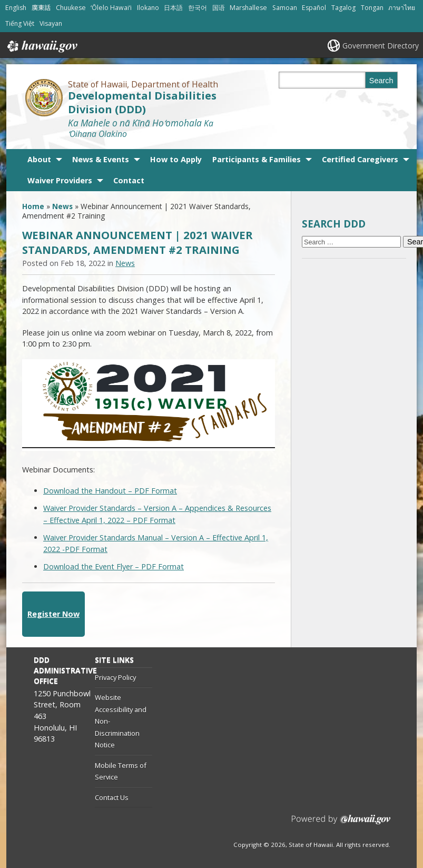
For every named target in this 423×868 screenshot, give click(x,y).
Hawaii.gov (41, 46)
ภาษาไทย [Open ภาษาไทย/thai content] (402, 8)
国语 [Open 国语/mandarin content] (219, 8)
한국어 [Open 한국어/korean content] (198, 8)
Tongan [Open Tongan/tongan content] (372, 8)
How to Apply (176, 159)
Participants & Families (257, 159)
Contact (129, 180)
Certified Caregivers (360, 159)
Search (381, 81)
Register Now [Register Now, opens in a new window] (53, 614)
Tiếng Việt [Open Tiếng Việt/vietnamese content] (20, 23)
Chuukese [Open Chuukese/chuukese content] (71, 8)
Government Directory (381, 46)
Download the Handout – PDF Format (110, 491)
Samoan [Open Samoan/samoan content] (285, 8)
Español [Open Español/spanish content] (314, 8)
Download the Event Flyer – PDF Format (114, 566)
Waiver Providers (60, 180)
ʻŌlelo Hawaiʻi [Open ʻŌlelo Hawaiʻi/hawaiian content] (111, 8)
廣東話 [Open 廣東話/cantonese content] (41, 8)
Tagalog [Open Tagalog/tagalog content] (343, 8)
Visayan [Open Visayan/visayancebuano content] (51, 23)
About (39, 159)
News (62, 206)
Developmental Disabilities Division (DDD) (142, 102)
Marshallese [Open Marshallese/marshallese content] (248, 8)
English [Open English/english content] (16, 8)
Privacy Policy (115, 677)
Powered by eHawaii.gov (341, 823)
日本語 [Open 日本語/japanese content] (173, 8)
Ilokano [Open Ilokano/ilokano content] (148, 8)
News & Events (101, 159)
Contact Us (112, 797)
